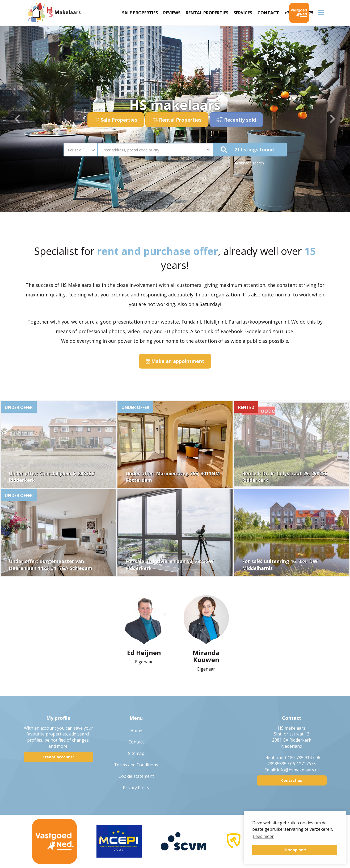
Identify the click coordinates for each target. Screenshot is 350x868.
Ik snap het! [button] (295, 850)
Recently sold (236, 120)
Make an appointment (175, 361)
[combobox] (81, 147)
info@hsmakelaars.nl (298, 770)
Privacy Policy (136, 788)
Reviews (172, 13)
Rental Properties (207, 13)
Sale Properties (140, 13)
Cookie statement (136, 776)
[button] (250, 150)
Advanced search (249, 163)
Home (136, 731)
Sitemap (136, 753)
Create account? (58, 757)
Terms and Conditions (136, 765)
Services (243, 13)
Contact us (292, 780)
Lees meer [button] (263, 836)
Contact (268, 13)
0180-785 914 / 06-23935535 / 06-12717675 (295, 761)
